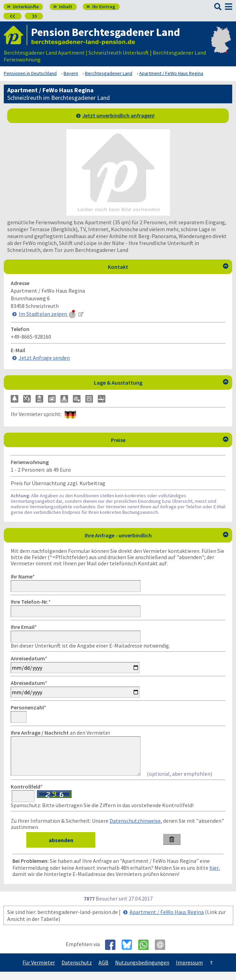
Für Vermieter (39, 971)
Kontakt (168, 267)
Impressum (189, 971)
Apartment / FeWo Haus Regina (167, 920)
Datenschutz (77, 971)
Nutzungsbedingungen (142, 971)
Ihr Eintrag (101, 7)
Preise (170, 440)
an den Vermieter (60, 733)
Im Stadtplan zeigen (48, 314)
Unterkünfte (23, 7)
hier (214, 876)
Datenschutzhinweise (135, 829)
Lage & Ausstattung (161, 383)
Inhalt (63, 7)
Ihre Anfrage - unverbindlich (157, 535)
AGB (103, 971)
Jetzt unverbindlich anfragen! (118, 115)
